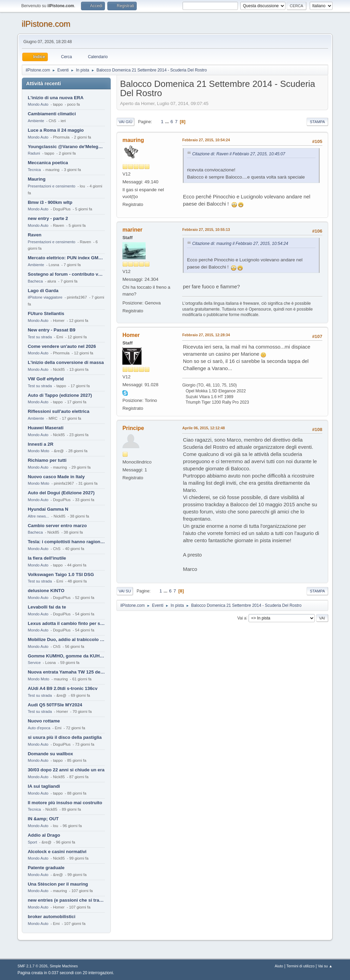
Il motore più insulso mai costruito (65, 803)
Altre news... (38, 516)
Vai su (125, 591)
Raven (35, 235)
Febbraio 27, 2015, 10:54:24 (206, 140)
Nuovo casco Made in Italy (56, 477)
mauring (133, 140)
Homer (131, 335)
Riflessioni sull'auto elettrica (58, 411)
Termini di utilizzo (300, 966)
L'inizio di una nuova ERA (56, 98)
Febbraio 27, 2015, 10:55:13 (206, 230)
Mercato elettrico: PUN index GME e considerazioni (66, 258)
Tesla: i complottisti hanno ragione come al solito (66, 542)
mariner (132, 230)
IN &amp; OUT (43, 819)
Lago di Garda (43, 291)
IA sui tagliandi (44, 786)
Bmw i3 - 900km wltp (50, 202)
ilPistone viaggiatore (45, 297)
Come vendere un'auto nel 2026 (62, 346)
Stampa (317, 122)
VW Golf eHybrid (46, 379)
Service (34, 663)
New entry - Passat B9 (51, 330)
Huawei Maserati (45, 428)
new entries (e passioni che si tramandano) (66, 900)
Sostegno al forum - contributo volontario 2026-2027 (66, 274)
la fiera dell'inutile (47, 558)
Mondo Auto (38, 104)
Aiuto (279, 966)
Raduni (34, 153)
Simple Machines (64, 966)
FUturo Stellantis (46, 313)
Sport (32, 842)
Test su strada (40, 337)
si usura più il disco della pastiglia (65, 737)
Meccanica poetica (48, 163)
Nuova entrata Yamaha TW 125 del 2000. (66, 672)
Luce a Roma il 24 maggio (56, 130)
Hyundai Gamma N (48, 509)
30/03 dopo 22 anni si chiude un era (66, 770)
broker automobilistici (51, 917)
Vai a (242, 618)
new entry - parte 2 (48, 218)
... (168, 122)
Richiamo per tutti (47, 460)
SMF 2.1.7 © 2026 (32, 966)
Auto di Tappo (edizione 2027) (60, 395)
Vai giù (125, 122)
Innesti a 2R (41, 444)
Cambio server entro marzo (57, 526)
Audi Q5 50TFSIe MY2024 (55, 705)
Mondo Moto (38, 451)
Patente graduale (46, 868)
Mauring (37, 179)
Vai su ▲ (325, 966)
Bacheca (35, 281)
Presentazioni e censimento (51, 186)
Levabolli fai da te (47, 607)
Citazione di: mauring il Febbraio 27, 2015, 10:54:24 (240, 244)
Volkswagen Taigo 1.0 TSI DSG (61, 574)
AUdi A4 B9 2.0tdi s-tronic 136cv (63, 688)
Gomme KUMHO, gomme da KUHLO (66, 656)
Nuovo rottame (44, 721)
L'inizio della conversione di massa (66, 362)
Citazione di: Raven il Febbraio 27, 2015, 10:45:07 (239, 154)
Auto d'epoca (39, 728)
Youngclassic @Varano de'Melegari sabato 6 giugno (66, 147)
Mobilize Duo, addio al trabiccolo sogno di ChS (66, 639)
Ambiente (36, 121)
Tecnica (34, 170)
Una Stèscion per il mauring (58, 884)
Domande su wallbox (50, 754)
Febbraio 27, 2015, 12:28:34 (206, 335)
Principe (133, 428)
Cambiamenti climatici (52, 114)
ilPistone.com (46, 24)
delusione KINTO (46, 591)
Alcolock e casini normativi (57, 852)
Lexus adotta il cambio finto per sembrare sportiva (66, 623)
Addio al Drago (44, 835)
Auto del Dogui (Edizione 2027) (61, 493)
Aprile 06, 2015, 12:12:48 (204, 428)
